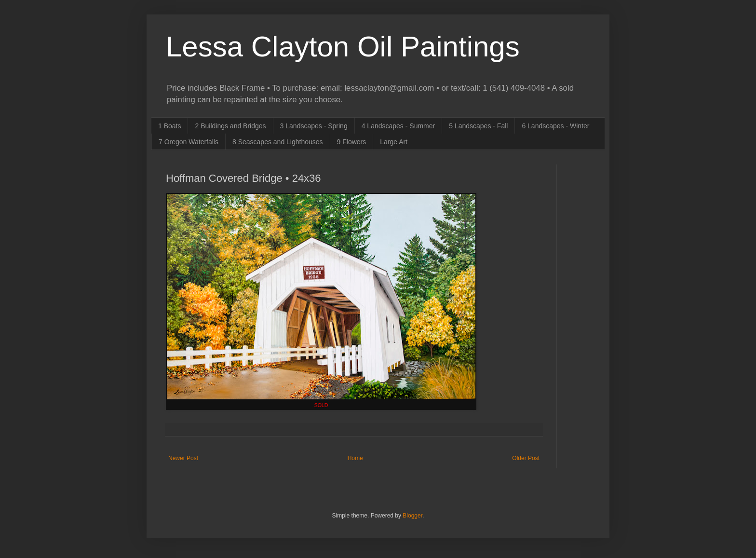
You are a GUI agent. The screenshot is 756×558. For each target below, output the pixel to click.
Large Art (394, 142)
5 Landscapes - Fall (478, 126)
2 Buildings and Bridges (230, 126)
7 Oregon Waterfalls (189, 142)
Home (355, 458)
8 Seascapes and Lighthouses (278, 142)
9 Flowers (352, 142)
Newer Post (183, 458)
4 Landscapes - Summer (398, 126)
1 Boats (169, 126)
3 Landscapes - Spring (314, 126)
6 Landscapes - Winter (555, 126)
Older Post (526, 458)
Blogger (412, 516)
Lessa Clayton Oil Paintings (343, 47)
